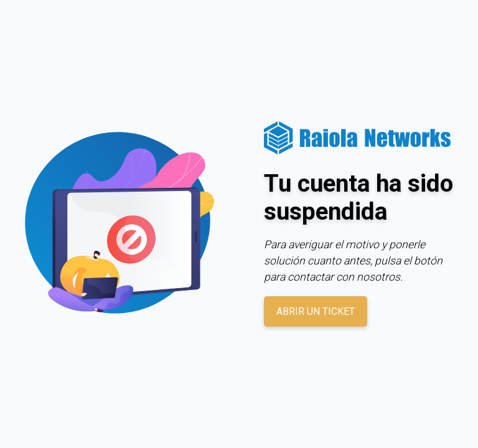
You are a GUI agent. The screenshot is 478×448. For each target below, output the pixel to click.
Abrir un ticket (316, 311)
